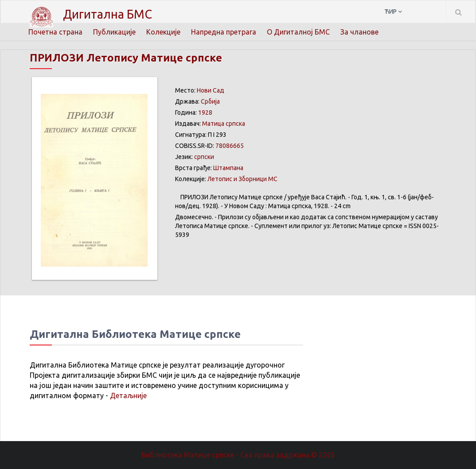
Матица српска (224, 124)
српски (204, 157)
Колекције (163, 32)
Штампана (228, 168)
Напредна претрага (224, 32)
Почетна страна (55, 32)
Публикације (114, 32)
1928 (205, 112)
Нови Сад (211, 90)
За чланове (359, 32)
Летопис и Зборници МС (242, 179)
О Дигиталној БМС (298, 32)
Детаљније (128, 395)
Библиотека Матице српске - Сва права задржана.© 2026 (238, 455)
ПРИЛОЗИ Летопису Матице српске (126, 58)
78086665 (230, 146)
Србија (210, 101)
